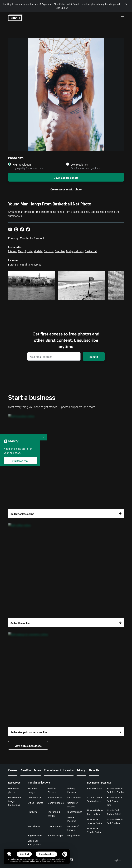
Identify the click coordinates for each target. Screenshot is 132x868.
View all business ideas (28, 745)
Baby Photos (74, 835)
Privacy (81, 770)
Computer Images (72, 804)
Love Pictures (55, 826)
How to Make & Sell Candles (115, 821)
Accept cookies (46, 854)
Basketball (91, 251)
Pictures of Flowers (73, 828)
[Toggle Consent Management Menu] (9, 854)
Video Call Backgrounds (34, 842)
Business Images (32, 790)
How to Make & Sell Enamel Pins (115, 801)
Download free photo (66, 177)
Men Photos (34, 826)
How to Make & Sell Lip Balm (95, 812)
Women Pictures (72, 819)
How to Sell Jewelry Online (95, 821)
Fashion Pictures (52, 790)
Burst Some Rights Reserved (25, 264)
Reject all (24, 854)
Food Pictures (74, 797)
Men (21, 251)
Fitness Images (55, 835)
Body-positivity (75, 251)
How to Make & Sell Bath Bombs (115, 790)
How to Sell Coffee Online (114, 812)
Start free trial (20, 460)
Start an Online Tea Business (95, 799)
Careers (13, 770)
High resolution (22, 164)
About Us (94, 770)
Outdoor (48, 251)
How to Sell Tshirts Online (94, 830)
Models (38, 251)
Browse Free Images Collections (14, 801)
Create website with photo (66, 189)
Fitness (12, 251)
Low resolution (79, 164)
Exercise (60, 251)
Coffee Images (35, 797)
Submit (94, 356)
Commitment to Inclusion (59, 770)
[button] (9, 854)
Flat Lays (32, 812)
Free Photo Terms (31, 770)
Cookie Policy (59, 861)
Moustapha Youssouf (32, 238)
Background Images (54, 813)
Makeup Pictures (72, 790)
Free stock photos (13, 790)
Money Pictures (56, 803)
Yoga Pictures (35, 835)
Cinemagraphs (75, 812)
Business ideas (95, 788)
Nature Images (55, 797)
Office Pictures (36, 803)
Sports (28, 251)
